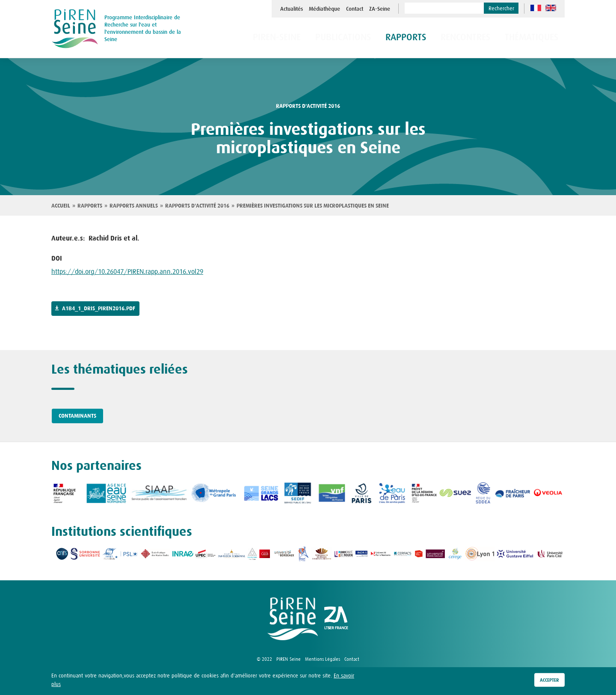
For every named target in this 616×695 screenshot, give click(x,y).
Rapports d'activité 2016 (197, 206)
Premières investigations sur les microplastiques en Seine (313, 206)
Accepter (549, 680)
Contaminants (77, 416)
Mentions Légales (323, 659)
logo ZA (336, 619)
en (551, 8)
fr (536, 8)
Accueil (61, 206)
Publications (373, 38)
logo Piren (293, 619)
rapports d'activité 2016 (308, 106)
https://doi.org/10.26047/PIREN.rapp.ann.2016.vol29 (127, 271)
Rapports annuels (134, 206)
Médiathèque (324, 9)
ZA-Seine (380, 9)
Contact (355, 9)
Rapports (90, 206)
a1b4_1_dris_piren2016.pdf (99, 309)
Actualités (292, 9)
